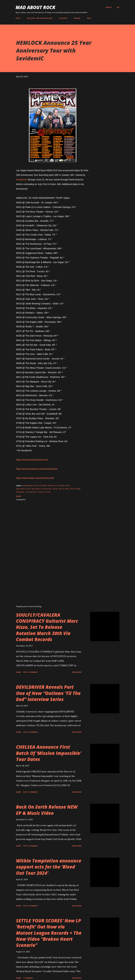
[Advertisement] (53, 577)
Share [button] (19, 496)
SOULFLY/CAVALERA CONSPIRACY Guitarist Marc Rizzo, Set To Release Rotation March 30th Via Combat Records (47, 627)
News (89, 18)
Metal (55, 489)
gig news (43, 486)
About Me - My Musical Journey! (40, 18)
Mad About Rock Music (42, 489)
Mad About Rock (35, 7)
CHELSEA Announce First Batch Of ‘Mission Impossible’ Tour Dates (49, 753)
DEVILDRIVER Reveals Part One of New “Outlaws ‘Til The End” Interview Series (48, 693)
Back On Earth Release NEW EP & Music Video (47, 810)
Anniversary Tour (30, 486)
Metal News (64, 489)
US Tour (47, 492)
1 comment (28, 978)
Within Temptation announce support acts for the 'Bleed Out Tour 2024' (49, 867)
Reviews (77, 18)
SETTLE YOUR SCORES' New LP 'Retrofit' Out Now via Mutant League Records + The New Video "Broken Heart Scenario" (49, 933)
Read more (77, 672)
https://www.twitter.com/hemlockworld (35, 478)
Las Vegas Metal (63, 486)
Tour (40, 492)
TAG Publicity (31, 492)
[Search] (109, 7)
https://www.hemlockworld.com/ (32, 460)
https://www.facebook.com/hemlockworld (37, 469)
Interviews (63, 18)
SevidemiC (22, 180)
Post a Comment (31, 672)
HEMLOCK (52, 486)
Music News (75, 489)
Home (18, 18)
